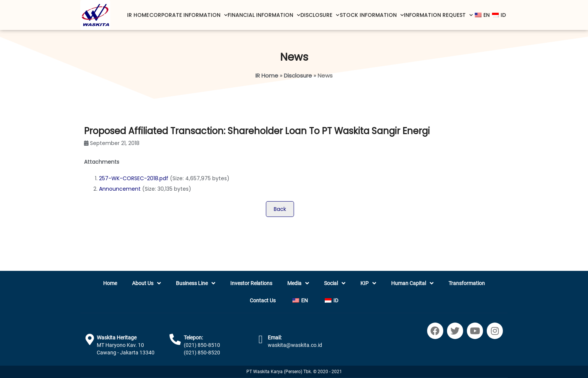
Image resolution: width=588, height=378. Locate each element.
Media (298, 283)
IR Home (138, 15)
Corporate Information (188, 15)
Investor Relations (251, 283)
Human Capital (412, 283)
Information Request (438, 15)
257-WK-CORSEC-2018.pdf (134, 178)
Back (280, 209)
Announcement (120, 189)
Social (335, 283)
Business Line (196, 283)
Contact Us (263, 300)
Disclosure (320, 15)
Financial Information (264, 15)
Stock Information (372, 15)
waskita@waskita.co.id (295, 345)
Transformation (467, 283)
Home (110, 283)
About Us (146, 283)
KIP (368, 283)
